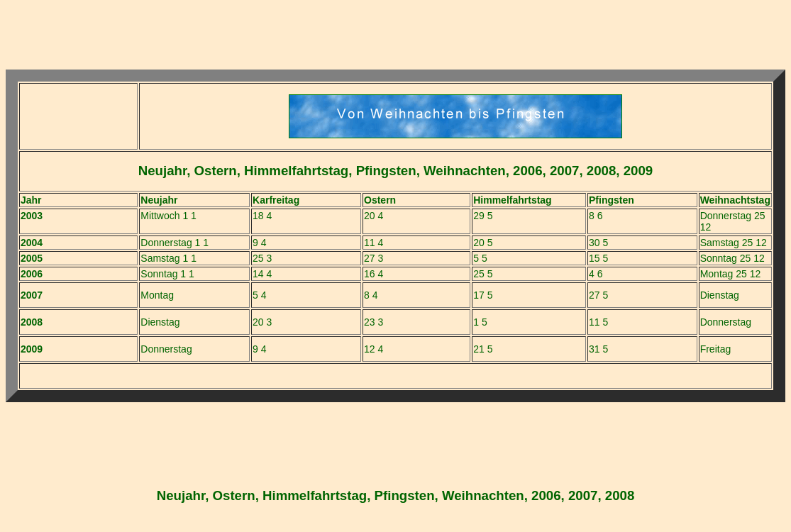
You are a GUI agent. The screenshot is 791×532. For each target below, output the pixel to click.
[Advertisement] (396, 38)
